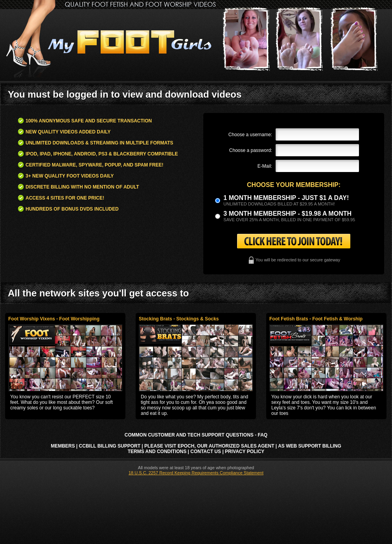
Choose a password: (251, 150)
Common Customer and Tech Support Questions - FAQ (196, 435)
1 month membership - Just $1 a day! (286, 198)
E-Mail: (265, 166)
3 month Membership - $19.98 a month (287, 214)
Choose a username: (250, 135)
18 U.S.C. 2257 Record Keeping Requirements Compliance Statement (196, 473)
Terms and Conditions (157, 451)
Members (63, 446)
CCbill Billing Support (110, 446)
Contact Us (206, 451)
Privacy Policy (245, 451)
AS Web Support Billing (310, 446)
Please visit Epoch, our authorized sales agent (209, 446)
